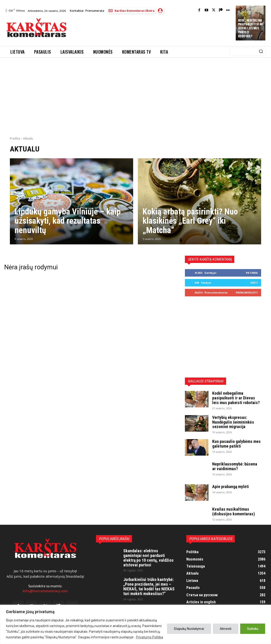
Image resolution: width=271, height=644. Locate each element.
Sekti (254, 283)
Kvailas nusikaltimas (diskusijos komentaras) (233, 511)
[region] (135, 624)
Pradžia (15, 138)
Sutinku (253, 629)
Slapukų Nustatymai (189, 629)
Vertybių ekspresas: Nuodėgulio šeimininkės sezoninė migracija (233, 422)
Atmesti (226, 629)
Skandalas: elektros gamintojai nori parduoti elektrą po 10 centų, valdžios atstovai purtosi (148, 558)
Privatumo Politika (149, 637)
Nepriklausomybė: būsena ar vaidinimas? (235, 466)
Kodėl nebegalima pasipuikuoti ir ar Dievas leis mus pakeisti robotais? (250, 28)
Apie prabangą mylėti (231, 487)
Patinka (252, 273)
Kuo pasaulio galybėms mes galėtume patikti (236, 444)
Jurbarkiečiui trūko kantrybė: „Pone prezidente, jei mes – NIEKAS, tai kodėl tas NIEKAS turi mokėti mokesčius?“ (149, 586)
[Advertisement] (157, 28)
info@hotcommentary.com (45, 591)
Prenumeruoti (247, 292)
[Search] (261, 52)
